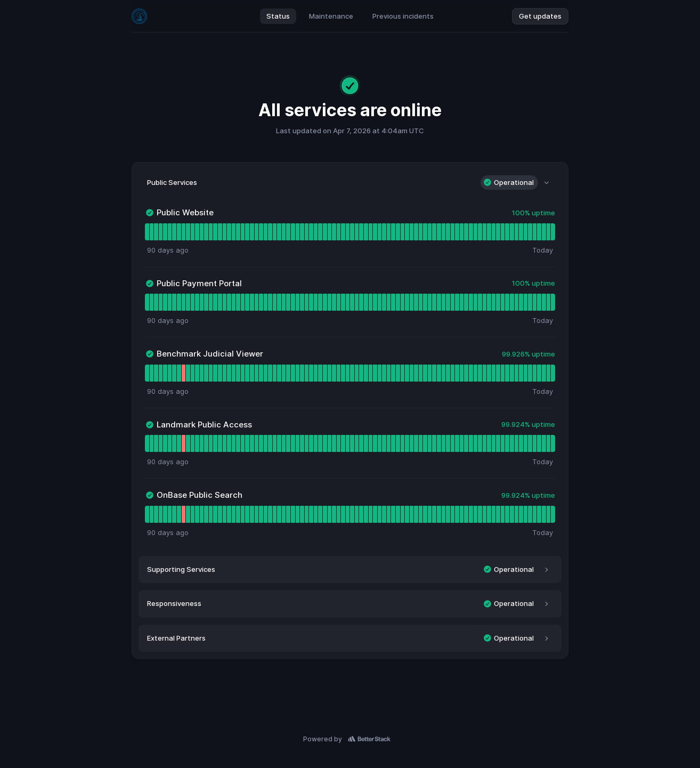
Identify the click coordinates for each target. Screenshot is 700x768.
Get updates (540, 16)
